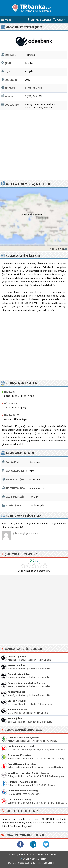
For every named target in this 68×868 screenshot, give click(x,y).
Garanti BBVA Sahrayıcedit (23, 738)
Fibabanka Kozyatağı (19, 755)
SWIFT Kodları (38, 855)
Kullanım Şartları (38, 863)
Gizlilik (49, 863)
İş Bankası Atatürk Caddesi (23, 782)
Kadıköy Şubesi (16, 692)
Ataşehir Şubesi (17, 657)
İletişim (57, 863)
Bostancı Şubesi (17, 665)
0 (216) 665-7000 (34, 88)
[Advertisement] (34, 144)
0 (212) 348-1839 (34, 96)
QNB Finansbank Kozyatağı (23, 791)
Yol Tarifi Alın (57, 249)
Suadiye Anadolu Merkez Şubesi (26, 683)
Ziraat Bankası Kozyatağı (22, 764)
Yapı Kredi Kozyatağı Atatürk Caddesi (29, 773)
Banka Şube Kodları (20, 855)
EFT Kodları (52, 855)
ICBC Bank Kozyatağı (19, 800)
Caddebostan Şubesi (19, 674)
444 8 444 (34, 497)
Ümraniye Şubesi (17, 701)
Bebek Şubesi (15, 718)
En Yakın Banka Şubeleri (35, 859)
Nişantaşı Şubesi (17, 710)
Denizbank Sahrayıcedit (21, 746)
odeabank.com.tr (38, 488)
